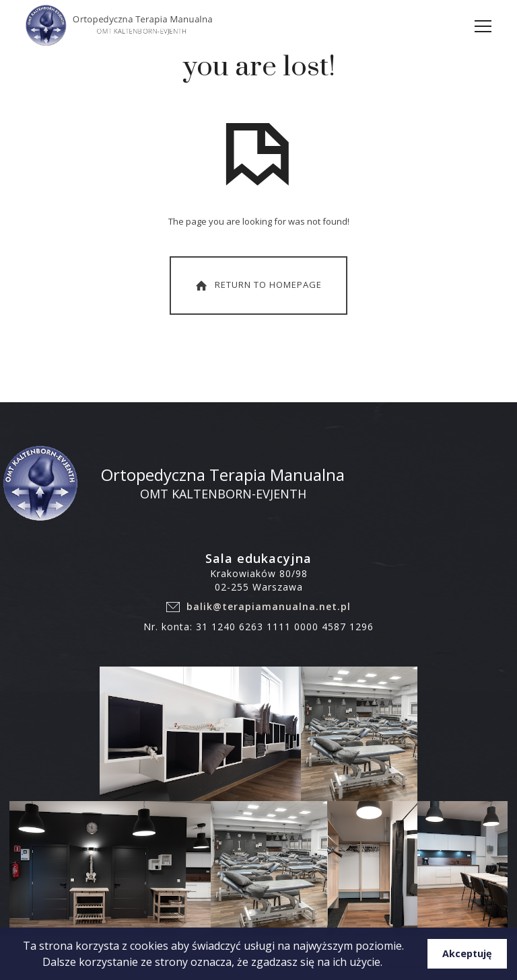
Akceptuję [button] (467, 953)
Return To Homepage (257, 285)
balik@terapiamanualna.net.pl (269, 606)
